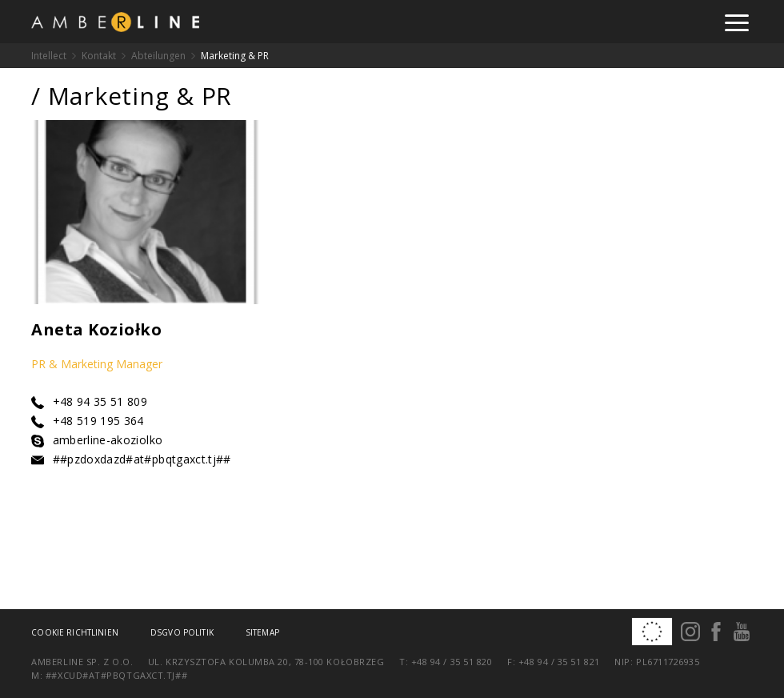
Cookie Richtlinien (75, 632)
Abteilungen (158, 56)
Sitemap (262, 632)
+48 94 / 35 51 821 (559, 662)
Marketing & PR (235, 56)
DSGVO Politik (182, 632)
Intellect (49, 56)
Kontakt (99, 56)
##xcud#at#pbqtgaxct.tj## (116, 675)
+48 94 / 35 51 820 (452, 662)
